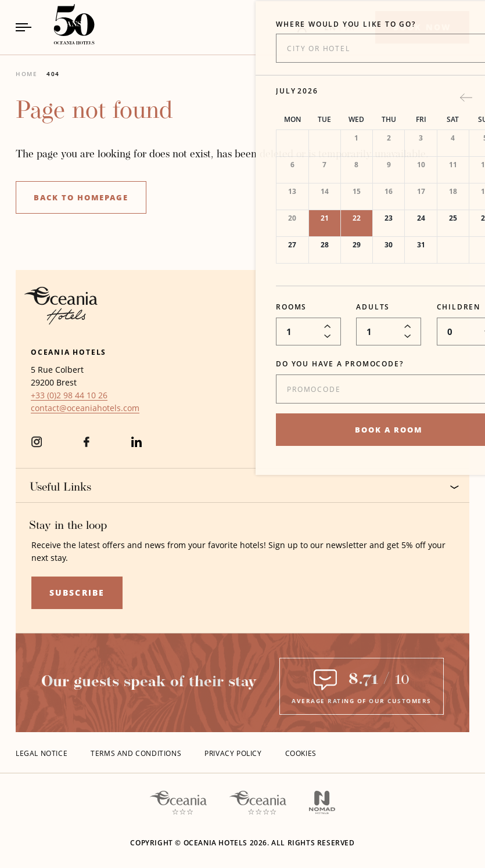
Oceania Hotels (69, 352)
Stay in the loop (68, 526)
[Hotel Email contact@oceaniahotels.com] (85, 408)
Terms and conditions (136, 753)
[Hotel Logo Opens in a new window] (61, 321)
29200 (42, 382)
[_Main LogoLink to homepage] (64, 27)
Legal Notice (42, 753)
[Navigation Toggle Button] (24, 27)
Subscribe (77, 593)
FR (350, 27)
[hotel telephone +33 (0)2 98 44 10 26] (69, 395)
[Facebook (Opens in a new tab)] (87, 447)
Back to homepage (81, 197)
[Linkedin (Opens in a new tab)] (136, 447)
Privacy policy (233, 753)
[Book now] (422, 27)
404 (53, 74)
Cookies (301, 753)
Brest (67, 382)
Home (26, 74)
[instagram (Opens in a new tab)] (37, 447)
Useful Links (244, 487)
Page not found (94, 112)
